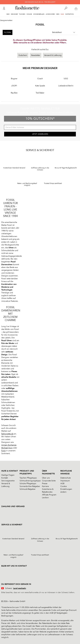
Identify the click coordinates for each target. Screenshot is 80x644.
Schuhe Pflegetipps (28, 484)
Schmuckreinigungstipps (30, 481)
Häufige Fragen (8, 475)
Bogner (14, 79)
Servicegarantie (8, 481)
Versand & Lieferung (53, 55)
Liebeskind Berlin (66, 86)
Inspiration (69, 14)
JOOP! (14, 86)
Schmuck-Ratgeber (28, 489)
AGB (62, 484)
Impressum (65, 481)
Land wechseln (20, 588)
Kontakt (5, 478)
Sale (62, 14)
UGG (66, 79)
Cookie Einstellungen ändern (66, 489)
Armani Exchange (9, 445)
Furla (3, 451)
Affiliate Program (49, 495)
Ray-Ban (14, 93)
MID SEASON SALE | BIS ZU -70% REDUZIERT (40, 2)
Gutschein (23, 55)
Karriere (45, 486)
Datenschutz (66, 478)
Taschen (22, 14)
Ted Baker (40, 93)
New (8, 14)
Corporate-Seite (49, 481)
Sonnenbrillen (39, 14)
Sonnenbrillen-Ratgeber (30, 486)
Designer (14, 14)
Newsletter (36, 55)
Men (58, 14)
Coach (40, 79)
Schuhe (29, 14)
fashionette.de (7, 434)
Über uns (46, 478)
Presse (45, 484)
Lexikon (45, 498)
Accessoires (50, 14)
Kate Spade (40, 86)
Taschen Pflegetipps (28, 478)
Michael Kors (7, 448)
